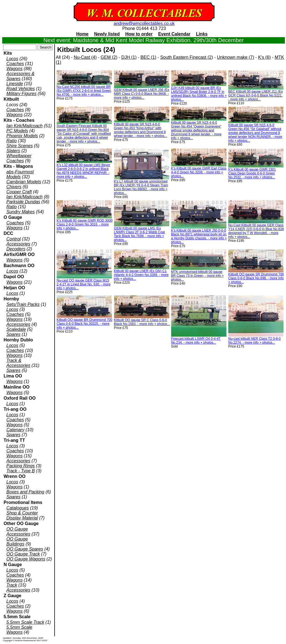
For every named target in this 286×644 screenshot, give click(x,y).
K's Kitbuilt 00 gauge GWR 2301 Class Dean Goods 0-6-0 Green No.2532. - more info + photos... (252, 173)
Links (202, 34)
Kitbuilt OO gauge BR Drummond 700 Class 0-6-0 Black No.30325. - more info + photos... (84, 324)
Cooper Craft (19, 192)
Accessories (18, 244)
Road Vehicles (21, 89)
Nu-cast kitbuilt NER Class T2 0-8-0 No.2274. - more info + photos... (254, 341)
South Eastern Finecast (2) (187, 57)
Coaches (15, 64)
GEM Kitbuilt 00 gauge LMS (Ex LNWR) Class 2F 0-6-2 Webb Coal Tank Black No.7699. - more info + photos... (139, 234)
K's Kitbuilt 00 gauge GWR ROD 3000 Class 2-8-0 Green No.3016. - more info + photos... (85, 224)
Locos (12, 59)
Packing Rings (21, 466)
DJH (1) (129, 57)
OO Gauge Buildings (17, 542)
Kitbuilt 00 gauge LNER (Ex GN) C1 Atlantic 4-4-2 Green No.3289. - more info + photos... (141, 275)
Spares (13, 334)
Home (82, 34)
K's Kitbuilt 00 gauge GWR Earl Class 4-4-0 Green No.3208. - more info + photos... (199, 172)
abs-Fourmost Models (20, 174)
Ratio (12, 141)
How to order (139, 34)
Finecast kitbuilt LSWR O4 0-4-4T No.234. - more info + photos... (196, 341)
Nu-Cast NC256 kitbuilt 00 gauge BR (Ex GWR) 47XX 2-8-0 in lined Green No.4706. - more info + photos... (84, 91)
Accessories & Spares (20, 76)
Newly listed (107, 34)
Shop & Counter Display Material (22, 515)
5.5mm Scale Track (25, 622)
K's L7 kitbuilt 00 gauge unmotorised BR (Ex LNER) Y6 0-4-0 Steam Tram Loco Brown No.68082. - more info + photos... (141, 187)
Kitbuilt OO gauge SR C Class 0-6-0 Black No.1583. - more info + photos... (142, 322)
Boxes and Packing (25, 492)
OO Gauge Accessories (18, 532)
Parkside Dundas (23, 202)
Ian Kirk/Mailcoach (25, 126)
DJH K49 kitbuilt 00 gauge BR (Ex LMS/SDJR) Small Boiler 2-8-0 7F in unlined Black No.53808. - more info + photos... (199, 94)
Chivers (14, 187)
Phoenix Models (22, 136)
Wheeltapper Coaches (19, 158)
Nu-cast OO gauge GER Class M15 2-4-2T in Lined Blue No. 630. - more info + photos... (84, 284)
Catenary (15, 430)
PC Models (17, 131)
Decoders (16, 249)
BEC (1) (148, 57)
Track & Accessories (18, 363)
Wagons (14, 69)
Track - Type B (21, 471)
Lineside (15, 84)
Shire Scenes (20, 146)
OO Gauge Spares (25, 549)
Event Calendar (174, 34)
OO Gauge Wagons (26, 559)
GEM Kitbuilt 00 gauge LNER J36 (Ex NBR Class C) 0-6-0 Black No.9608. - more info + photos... (141, 94)
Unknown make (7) (236, 57)
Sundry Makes (21, 212)
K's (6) (264, 57)
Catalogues (18, 508)
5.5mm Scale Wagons (19, 630)
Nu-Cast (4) (85, 57)
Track (12, 585)
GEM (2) (109, 57)
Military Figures (21, 94)
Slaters (13, 151)
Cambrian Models (24, 182)
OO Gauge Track (23, 554)
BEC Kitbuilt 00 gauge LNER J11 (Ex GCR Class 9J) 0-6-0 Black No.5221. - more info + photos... (255, 95)
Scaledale (16, 329)
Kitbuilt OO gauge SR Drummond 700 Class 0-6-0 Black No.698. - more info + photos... (256, 278)
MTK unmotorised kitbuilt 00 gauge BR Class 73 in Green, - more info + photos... (197, 276)
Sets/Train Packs (23, 304)
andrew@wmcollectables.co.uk (144, 23)
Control (14, 239)
